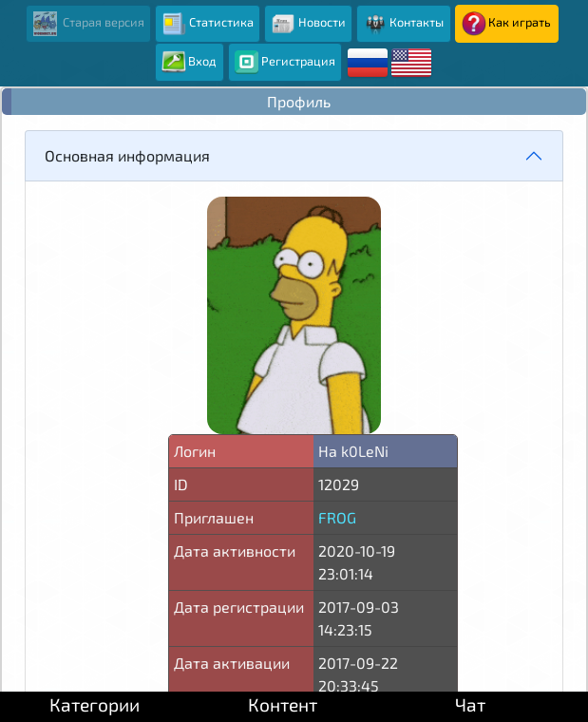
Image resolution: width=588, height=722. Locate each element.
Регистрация (285, 63)
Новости (308, 24)
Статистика (208, 24)
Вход (189, 63)
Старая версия (89, 24)
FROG (337, 517)
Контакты (403, 24)
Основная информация (127, 155)
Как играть (506, 24)
